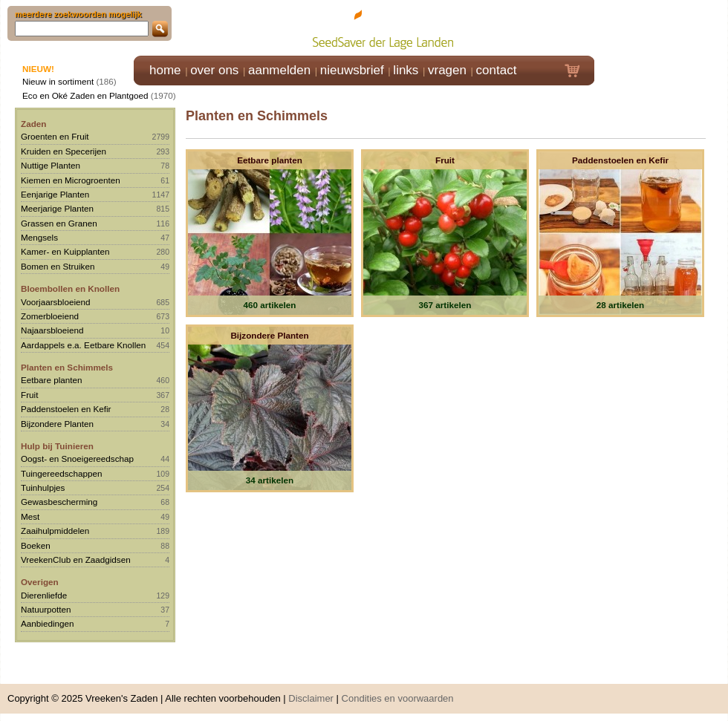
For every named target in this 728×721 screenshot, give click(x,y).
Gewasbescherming (59, 502)
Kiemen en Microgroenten (71, 180)
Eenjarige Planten (55, 194)
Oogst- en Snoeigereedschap (77, 459)
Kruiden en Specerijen (64, 151)
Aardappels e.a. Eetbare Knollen (83, 345)
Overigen (40, 582)
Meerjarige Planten (57, 208)
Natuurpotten (46, 609)
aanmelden (279, 70)
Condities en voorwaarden (398, 698)
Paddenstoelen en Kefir (66, 409)
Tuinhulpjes (43, 487)
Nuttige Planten (51, 165)
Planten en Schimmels (67, 367)
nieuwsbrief (352, 70)
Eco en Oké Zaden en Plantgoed (85, 95)
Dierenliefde (44, 595)
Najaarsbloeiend (52, 330)
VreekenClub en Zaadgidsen (76, 559)
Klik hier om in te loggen (662, 27)
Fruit (29, 395)
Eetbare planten (52, 380)
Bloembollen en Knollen (70, 288)
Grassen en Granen (59, 223)
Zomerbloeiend (50, 316)
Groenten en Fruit (55, 136)
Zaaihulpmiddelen (55, 531)
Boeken (36, 545)
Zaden (33, 124)
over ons (214, 70)
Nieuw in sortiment (58, 81)
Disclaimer (311, 698)
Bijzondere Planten (57, 424)
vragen (447, 70)
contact (497, 70)
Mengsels (39, 237)
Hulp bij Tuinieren (57, 446)
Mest (30, 516)
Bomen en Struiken (58, 266)
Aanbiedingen (48, 623)
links (406, 70)
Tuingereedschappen (61, 473)
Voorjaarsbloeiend (56, 302)
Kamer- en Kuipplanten (65, 251)
